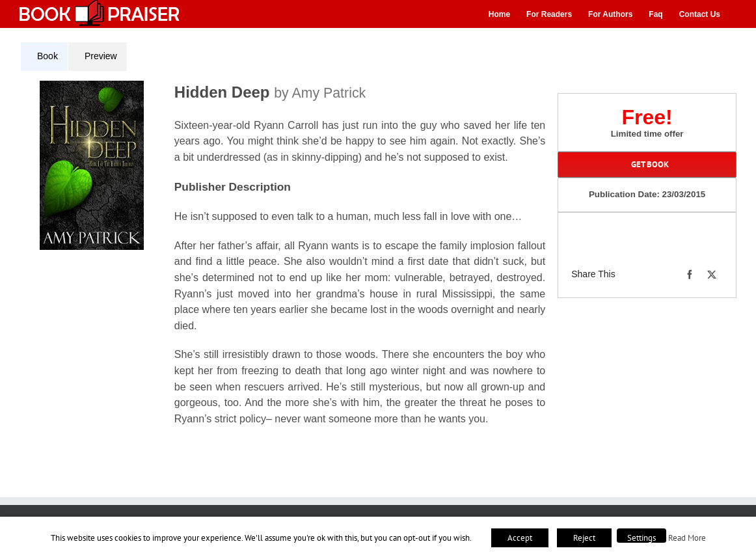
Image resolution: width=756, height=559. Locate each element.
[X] (712, 275)
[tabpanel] (288, 261)
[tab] (44, 57)
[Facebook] (690, 275)
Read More (687, 538)
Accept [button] (520, 538)
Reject (584, 538)
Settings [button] (641, 538)
